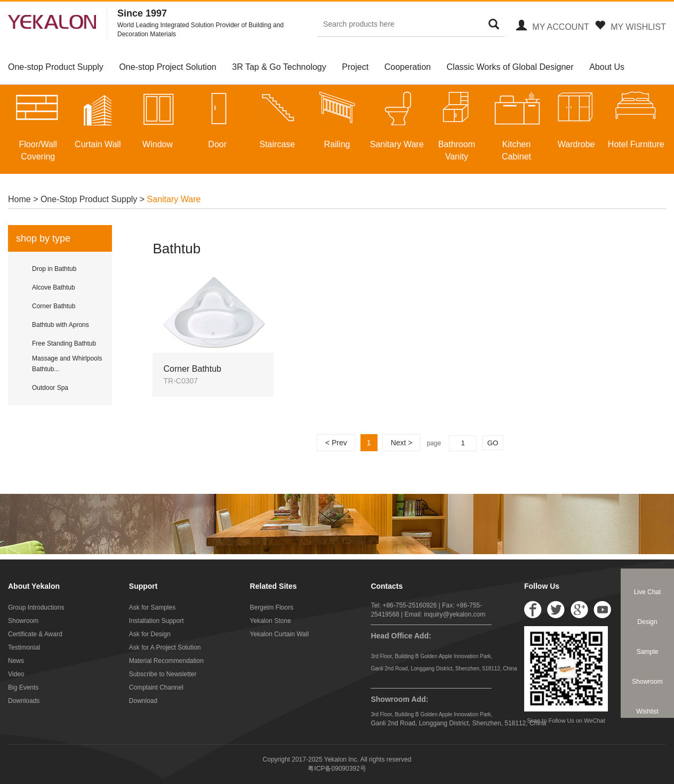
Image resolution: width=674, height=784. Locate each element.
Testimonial (24, 647)
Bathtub (176, 249)
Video (16, 674)
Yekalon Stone (271, 621)
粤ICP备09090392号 (337, 769)
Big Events (23, 687)
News (16, 661)
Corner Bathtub (54, 306)
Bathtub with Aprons (61, 325)
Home (21, 199)
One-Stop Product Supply (89, 199)
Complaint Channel (156, 687)
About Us (607, 67)
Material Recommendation (166, 661)
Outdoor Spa (50, 388)
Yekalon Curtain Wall (280, 634)
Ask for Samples (152, 607)
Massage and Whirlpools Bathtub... (67, 364)
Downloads (24, 701)
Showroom (23, 621)
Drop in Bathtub (54, 269)
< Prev (336, 443)
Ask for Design (150, 634)
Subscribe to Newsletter (163, 674)
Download (143, 701)
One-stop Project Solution (167, 67)
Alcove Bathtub (54, 287)
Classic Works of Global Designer (510, 67)
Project (355, 67)
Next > (402, 443)
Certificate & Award (35, 634)
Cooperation (408, 67)
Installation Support (157, 621)
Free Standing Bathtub (64, 343)
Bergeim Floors (272, 607)
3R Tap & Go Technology (279, 67)
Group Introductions (36, 607)
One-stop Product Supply (56, 67)
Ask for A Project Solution (165, 647)
